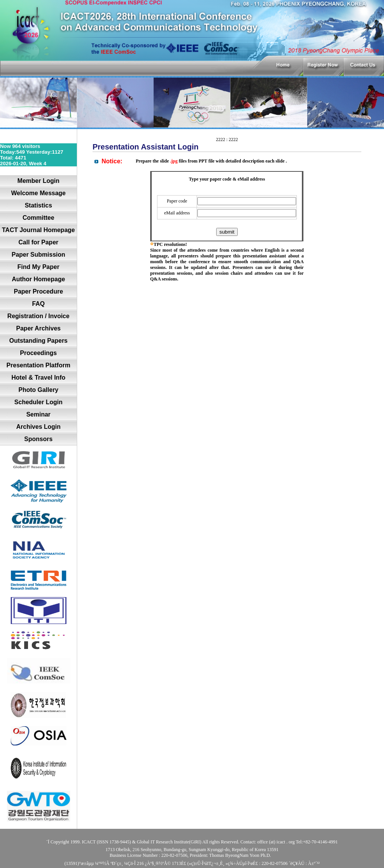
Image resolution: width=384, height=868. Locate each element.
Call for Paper (38, 242)
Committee (39, 218)
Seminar (38, 414)
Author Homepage (39, 279)
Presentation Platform (38, 365)
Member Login (38, 181)
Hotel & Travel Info (38, 378)
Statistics (38, 205)
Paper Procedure (38, 291)
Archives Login (38, 427)
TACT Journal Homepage (38, 230)
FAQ (39, 304)
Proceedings (38, 353)
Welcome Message (38, 193)
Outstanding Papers (38, 341)
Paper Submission (38, 255)
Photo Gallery (38, 390)
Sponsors (38, 439)
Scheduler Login (38, 402)
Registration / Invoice (38, 316)
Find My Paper (38, 267)
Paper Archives (38, 328)
